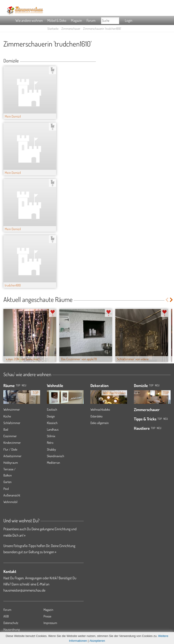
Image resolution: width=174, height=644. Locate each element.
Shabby (51, 449)
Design (51, 416)
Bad (6, 429)
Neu (157, 385)
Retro (50, 443)
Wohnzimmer (12, 409)
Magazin (76, 20)
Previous (167, 300)
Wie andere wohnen (29, 20)
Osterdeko (97, 416)
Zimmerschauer (71, 28)
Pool (6, 489)
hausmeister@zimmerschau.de (24, 590)
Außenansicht (12, 495)
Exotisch (52, 409)
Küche (7, 416)
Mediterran (53, 463)
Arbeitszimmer (12, 456)
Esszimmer (10, 436)
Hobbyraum (11, 463)
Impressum (50, 623)
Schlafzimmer (12, 423)
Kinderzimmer (12, 443)
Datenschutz (11, 623)
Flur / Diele (10, 449)
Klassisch (52, 423)
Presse (47, 616)
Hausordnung (12, 629)
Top (151, 385)
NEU (24, 385)
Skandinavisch (56, 456)
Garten (7, 482)
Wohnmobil (10, 502)
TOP (18, 385)
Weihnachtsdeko (100, 409)
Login (129, 20)
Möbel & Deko (57, 20)
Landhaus (53, 429)
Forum (91, 20)
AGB (6, 616)
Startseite (53, 28)
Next (172, 300)
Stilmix (51, 436)
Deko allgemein (100, 423)
